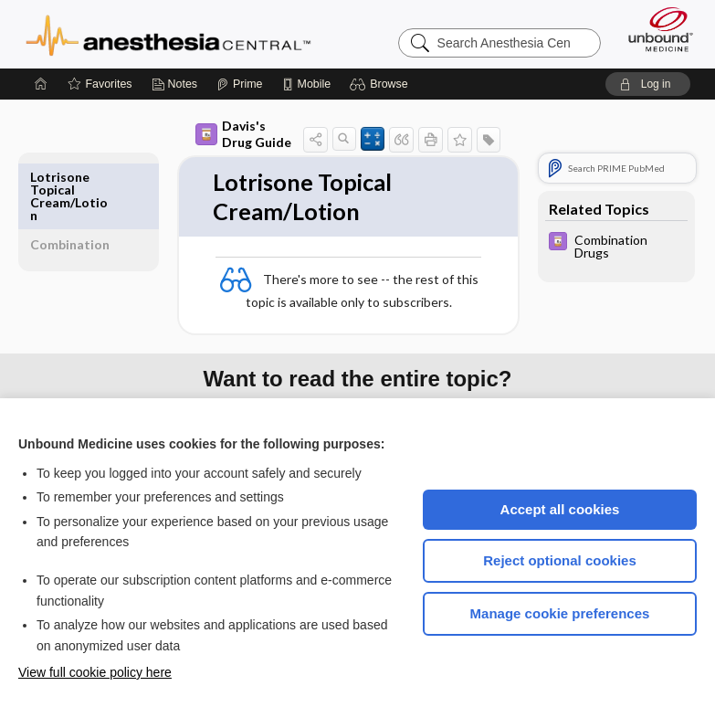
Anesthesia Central (168, 34)
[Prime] (239, 84)
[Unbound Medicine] (655, 29)
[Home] (41, 84)
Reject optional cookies (560, 560)
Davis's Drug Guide (243, 134)
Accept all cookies (560, 509)
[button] (381, 84)
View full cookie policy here (95, 672)
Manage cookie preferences (560, 613)
